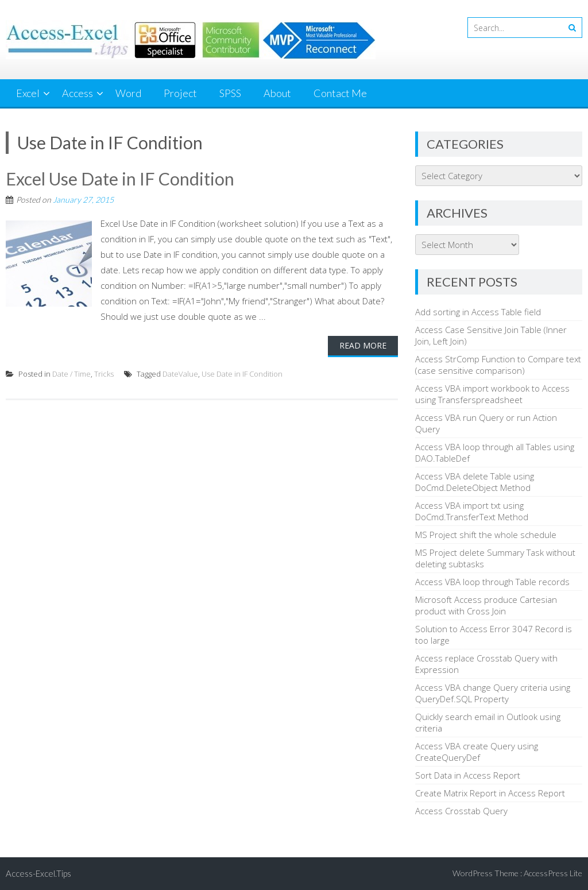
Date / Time (71, 374)
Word (128, 93)
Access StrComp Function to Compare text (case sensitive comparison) (498, 365)
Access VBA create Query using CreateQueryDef (477, 752)
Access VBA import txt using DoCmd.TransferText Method (472, 511)
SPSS (230, 93)
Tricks (104, 374)
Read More (363, 345)
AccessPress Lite (553, 873)
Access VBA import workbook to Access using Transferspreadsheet (492, 394)
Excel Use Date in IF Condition (120, 179)
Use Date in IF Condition (242, 374)
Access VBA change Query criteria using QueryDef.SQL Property (493, 693)
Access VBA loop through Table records (492, 582)
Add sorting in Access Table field (478, 312)
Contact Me (340, 93)
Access (78, 93)
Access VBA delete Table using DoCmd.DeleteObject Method (475, 482)
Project (180, 93)
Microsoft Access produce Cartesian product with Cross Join (486, 605)
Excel (28, 93)
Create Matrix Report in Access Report (490, 793)
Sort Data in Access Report (468, 775)
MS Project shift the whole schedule (486, 535)
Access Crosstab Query (461, 811)
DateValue (180, 374)
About (277, 93)
